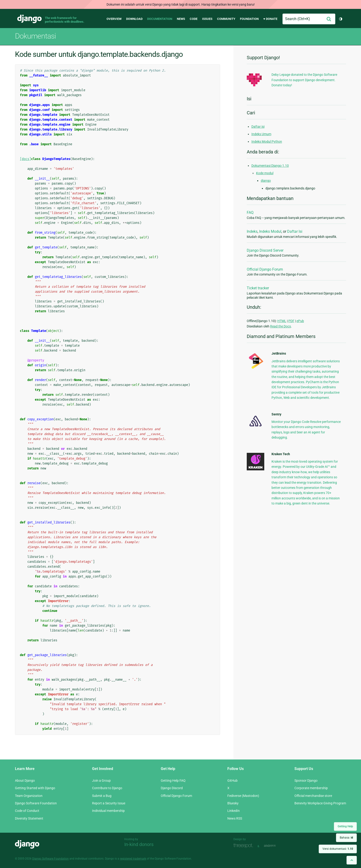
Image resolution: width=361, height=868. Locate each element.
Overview (114, 19)
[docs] (25, 159)
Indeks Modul (270, 231)
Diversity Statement (29, 818)
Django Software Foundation (36, 803)
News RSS (235, 818)
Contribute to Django (107, 788)
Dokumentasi (35, 36)
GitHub (232, 781)
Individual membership (108, 811)
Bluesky (233, 803)
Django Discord (172, 788)
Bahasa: (346, 838)
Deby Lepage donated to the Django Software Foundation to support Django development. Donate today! (304, 80)
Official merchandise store (313, 796)
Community (226, 19)
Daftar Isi (295, 231)
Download (134, 19)
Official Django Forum (265, 269)
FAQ (250, 212)
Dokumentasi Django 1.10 (270, 166)
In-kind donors (139, 844)
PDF (291, 321)
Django (29, 19)
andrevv (275, 846)
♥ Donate (270, 19)
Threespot (244, 846)
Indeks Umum (261, 134)
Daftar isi (258, 127)
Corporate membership (311, 788)
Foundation (249, 19)
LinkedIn (234, 811)
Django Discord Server (265, 250)
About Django (25, 781)
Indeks (252, 231)
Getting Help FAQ (173, 781)
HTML (282, 321)
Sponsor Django (306, 781)
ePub (300, 321)
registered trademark (133, 859)
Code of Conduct (27, 811)
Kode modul (265, 173)
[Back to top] (352, 860)
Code (194, 19)
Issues (207, 19)
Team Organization (29, 796)
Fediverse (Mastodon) (243, 796)
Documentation (160, 19)
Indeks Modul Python (267, 142)
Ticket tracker (258, 288)
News (181, 19)
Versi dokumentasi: (338, 849)
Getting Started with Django (35, 788)
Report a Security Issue (109, 803)
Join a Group (101, 781)
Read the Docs (281, 326)
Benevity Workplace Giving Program (320, 803)
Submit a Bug (102, 796)
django (266, 181)
